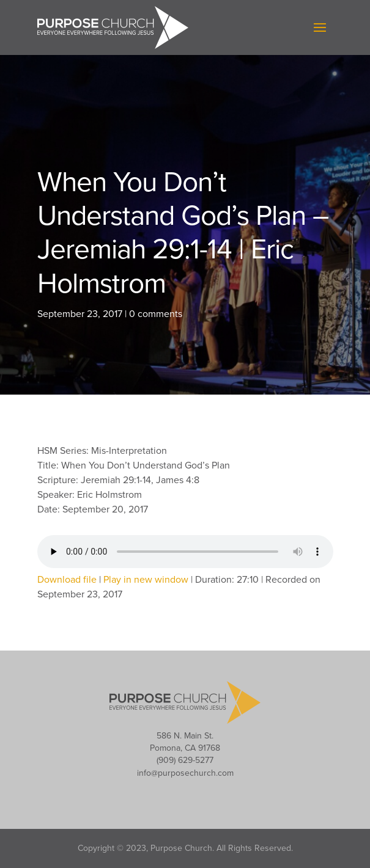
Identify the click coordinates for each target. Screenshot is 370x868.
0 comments (156, 314)
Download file (67, 580)
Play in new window (146, 580)
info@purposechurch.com (185, 773)
